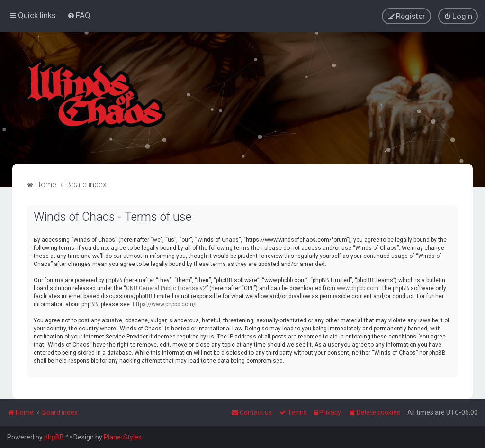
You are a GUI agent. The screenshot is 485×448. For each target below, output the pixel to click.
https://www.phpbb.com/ (164, 304)
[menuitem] (79, 15)
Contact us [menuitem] (251, 412)
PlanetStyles (123, 437)
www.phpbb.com (358, 288)
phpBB (54, 437)
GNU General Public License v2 (166, 288)
